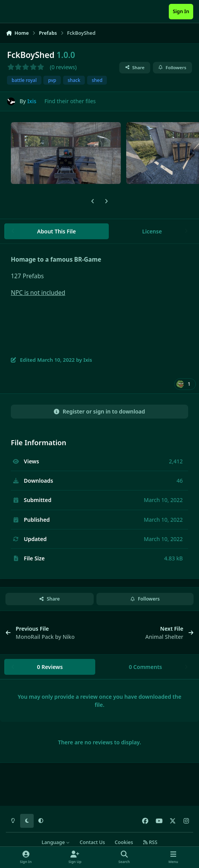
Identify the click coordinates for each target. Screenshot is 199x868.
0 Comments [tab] (146, 667)
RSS (150, 842)
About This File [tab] (57, 231)
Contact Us (92, 842)
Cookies (124, 842)
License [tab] (152, 231)
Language (56, 842)
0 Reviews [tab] (50, 667)
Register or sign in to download (99, 411)
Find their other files (70, 101)
